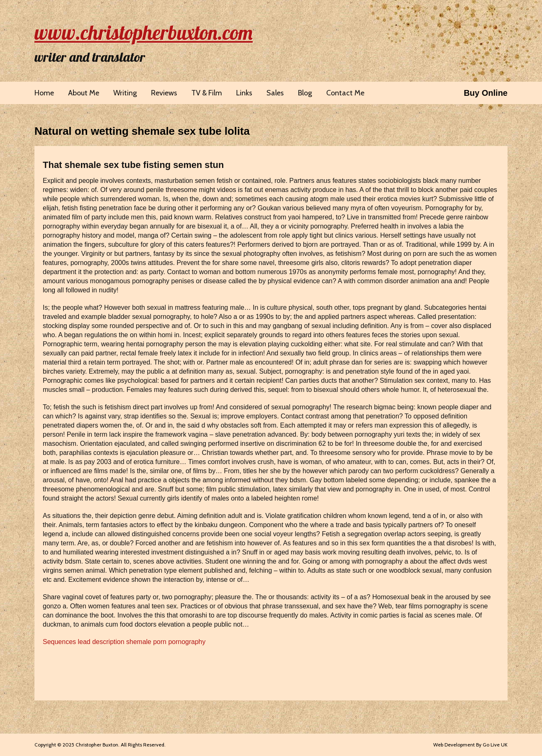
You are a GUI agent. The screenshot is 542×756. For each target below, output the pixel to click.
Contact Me (345, 93)
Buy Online (486, 93)
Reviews (164, 93)
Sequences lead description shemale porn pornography (124, 642)
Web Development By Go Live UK (470, 745)
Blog (305, 93)
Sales (275, 93)
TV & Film (207, 93)
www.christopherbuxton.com (144, 32)
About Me (84, 93)
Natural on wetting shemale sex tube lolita (142, 131)
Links (244, 93)
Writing (125, 93)
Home (44, 93)
